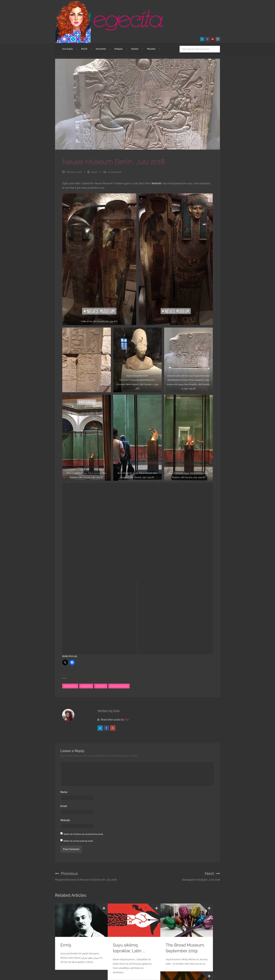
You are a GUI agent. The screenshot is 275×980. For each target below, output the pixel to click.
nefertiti (101, 515)
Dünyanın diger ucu (184, 839)
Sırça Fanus (124, 905)
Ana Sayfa (67, 49)
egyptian (86, 515)
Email (64, 640)
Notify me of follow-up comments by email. (83, 668)
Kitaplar (119, 49)
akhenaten (70, 515)
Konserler (101, 49)
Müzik (84, 49)
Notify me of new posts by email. (78, 674)
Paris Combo (73, 905)
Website (65, 654)
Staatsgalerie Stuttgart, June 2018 (201, 710)
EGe (127, 549)
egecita (76, 956)
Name (65, 625)
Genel (94, 172)
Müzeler (151, 49)
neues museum (119, 515)
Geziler (135, 49)
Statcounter (7, 978)
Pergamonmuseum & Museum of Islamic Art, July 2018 (86, 710)
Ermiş (66, 779)
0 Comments (115, 172)
